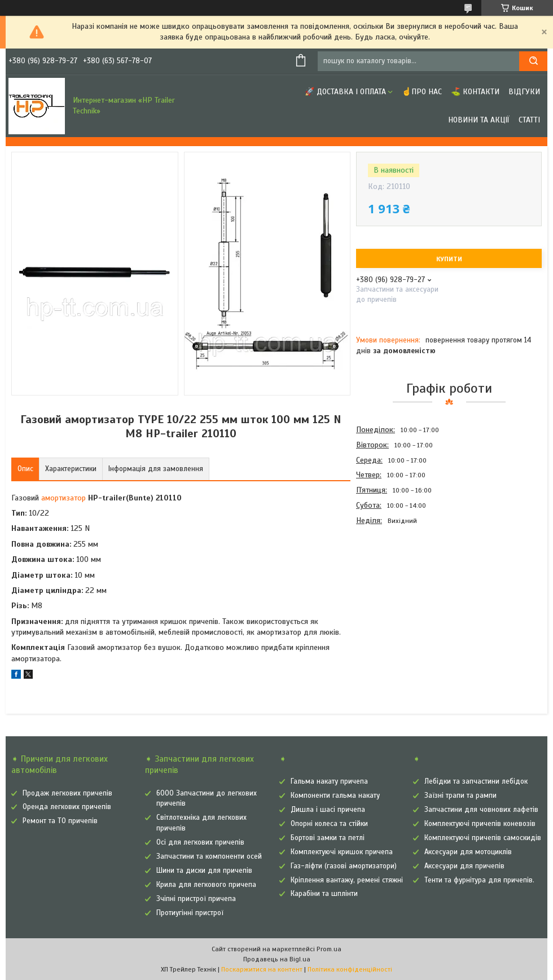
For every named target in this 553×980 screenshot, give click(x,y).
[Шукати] (533, 61)
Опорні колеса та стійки (329, 824)
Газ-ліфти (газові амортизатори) (344, 866)
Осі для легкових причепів (200, 842)
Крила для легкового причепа (206, 885)
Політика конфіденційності (350, 969)
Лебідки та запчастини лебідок (476, 781)
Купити (449, 259)
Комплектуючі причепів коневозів (480, 824)
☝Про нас (422, 92)
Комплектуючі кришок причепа (342, 852)
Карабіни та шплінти (324, 894)
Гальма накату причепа (329, 781)
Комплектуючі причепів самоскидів (483, 838)
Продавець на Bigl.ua (277, 959)
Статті (529, 120)
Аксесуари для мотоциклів (468, 852)
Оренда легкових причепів (67, 807)
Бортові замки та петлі (328, 838)
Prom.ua (329, 949)
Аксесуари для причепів (464, 866)
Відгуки (524, 92)
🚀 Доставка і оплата (345, 92)
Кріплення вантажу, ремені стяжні (347, 880)
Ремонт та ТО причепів (60, 821)
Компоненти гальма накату (335, 796)
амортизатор (63, 498)
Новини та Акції (479, 120)
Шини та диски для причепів (204, 871)
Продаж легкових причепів (67, 793)
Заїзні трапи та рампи (460, 796)
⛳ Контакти (475, 92)
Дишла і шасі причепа (328, 810)
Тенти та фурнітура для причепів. (479, 880)
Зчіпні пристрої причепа (196, 899)
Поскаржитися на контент (262, 969)
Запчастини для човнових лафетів (481, 810)
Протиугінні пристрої (190, 913)
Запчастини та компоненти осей (209, 856)
